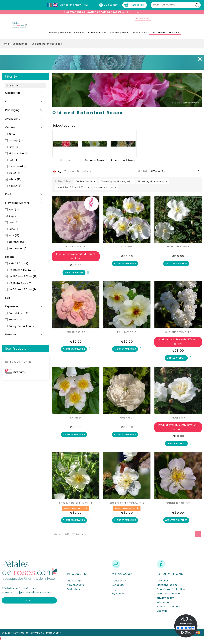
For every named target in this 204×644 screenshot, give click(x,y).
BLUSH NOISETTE (76, 247)
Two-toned (18, 166)
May (14, 235)
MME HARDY (127, 419)
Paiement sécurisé (168, 597)
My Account (119, 597)
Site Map (162, 614)
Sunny (15, 320)
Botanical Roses (94, 160)
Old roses (66, 160)
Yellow (15, 186)
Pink (14, 147)
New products (75, 588)
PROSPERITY (178, 419)
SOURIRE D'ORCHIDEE (178, 506)
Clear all (13, 86)
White (15, 179)
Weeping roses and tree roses (76, 33)
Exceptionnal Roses (123, 160)
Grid (54, 171)
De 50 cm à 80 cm (23, 289)
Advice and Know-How (74, 5)
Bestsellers (74, 593)
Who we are (164, 606)
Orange (16, 141)
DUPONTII (127, 247)
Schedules (118, 588)
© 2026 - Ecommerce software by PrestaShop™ (31, 636)
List (59, 172)
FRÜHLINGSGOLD (127, 333)
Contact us (29, 604)
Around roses (152, 18)
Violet (14, 173)
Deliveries (163, 584)
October (17, 242)
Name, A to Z (175, 171)
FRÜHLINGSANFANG (178, 247)
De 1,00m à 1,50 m (23, 270)
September (18, 248)
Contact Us (119, 584)
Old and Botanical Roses (175, 33)
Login (115, 593)
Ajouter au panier (125, 264)
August (16, 216)
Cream (15, 134)
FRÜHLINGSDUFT (76, 333)
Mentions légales (167, 588)
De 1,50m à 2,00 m (22, 283)
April (14, 210)
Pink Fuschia (18, 153)
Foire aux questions (169, 610)
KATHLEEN (76, 419)
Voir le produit (74, 273)
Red (14, 160)
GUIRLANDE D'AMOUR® (178, 333)
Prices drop (74, 584)
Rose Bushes (149, 33)
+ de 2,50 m (19, 264)
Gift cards (19, 372)
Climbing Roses (107, 33)
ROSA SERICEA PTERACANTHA (127, 506)
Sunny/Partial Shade (24, 326)
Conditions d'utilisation (171, 593)
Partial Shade (19, 313)
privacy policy (165, 601)
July (14, 223)
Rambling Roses (129, 33)
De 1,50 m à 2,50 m (23, 276)
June (14, 229)
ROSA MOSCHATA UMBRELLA (76, 506)
